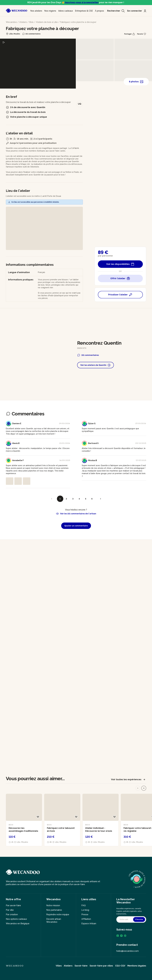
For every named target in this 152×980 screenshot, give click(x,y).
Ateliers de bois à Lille (47, 22)
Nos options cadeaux (16, 919)
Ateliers (23, 22)
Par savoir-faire (13, 905)
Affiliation (86, 919)
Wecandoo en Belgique (18, 924)
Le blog (85, 910)
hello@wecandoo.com (128, 951)
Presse (85, 914)
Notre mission (53, 905)
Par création (12, 914)
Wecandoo (11, 22)
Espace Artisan (89, 924)
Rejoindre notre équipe (58, 914)
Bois (31, 22)
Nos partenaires (54, 910)
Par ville (10, 910)
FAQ (84, 905)
